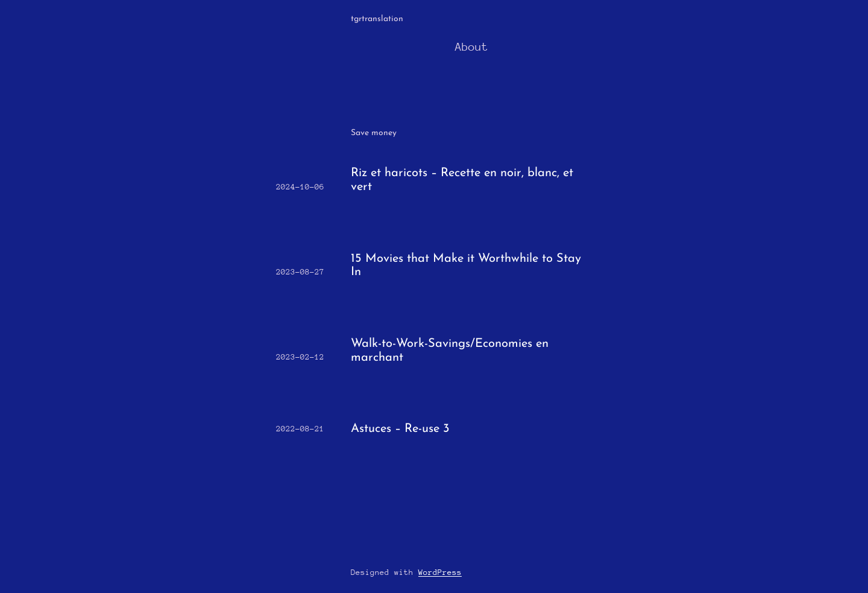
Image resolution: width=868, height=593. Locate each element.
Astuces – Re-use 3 (400, 429)
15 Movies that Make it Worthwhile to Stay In (466, 266)
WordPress (440, 572)
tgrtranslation (377, 19)
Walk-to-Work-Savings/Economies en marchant (450, 351)
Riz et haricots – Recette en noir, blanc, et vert (462, 180)
